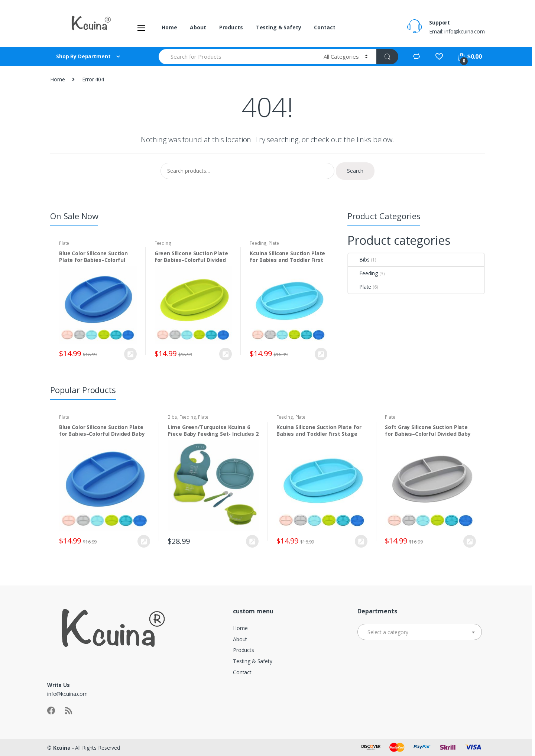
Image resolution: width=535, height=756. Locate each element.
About (198, 27)
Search (355, 171)
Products (231, 27)
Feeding (163, 243)
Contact (325, 27)
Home (169, 27)
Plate (64, 243)
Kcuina (62, 748)
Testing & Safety (279, 27)
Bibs (359, 259)
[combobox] (420, 632)
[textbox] (420, 632)
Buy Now (130, 354)
